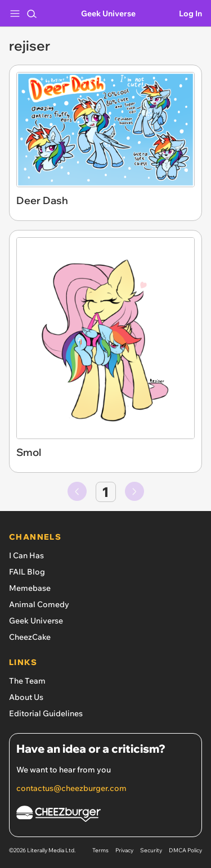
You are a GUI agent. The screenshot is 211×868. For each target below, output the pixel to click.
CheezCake (30, 637)
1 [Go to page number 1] (105, 492)
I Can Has (26, 555)
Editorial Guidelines (46, 713)
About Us (26, 697)
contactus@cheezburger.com (71, 788)
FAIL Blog (27, 572)
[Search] (32, 13)
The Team (27, 681)
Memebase (30, 588)
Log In (190, 13)
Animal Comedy (39, 604)
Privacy (124, 850)
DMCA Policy (185, 850)
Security (151, 850)
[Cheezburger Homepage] (105, 815)
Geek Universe (108, 13)
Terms (100, 850)
